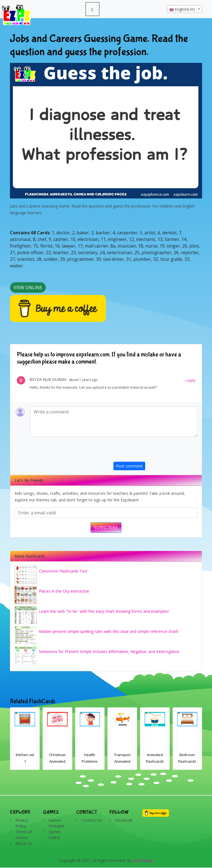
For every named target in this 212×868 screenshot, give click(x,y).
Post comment (129, 466)
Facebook (124, 820)
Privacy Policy (22, 823)
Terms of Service (24, 835)
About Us (24, 843)
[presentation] (155, 451)
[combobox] (185, 9)
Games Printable (56, 823)
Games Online (55, 835)
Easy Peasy (143, 860)
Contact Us (92, 820)
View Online (28, 287)
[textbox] (185, 9)
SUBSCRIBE (106, 528)
